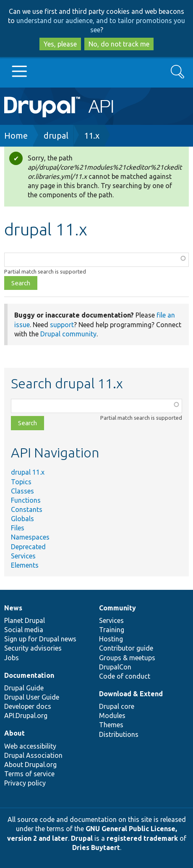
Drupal (82, 838)
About (14, 733)
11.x (92, 136)
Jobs (12, 658)
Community (117, 608)
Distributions (119, 734)
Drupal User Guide (32, 697)
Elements (25, 565)
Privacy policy (25, 783)
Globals (22, 519)
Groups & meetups (127, 658)
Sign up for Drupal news (40, 639)
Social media (24, 630)
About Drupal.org (30, 765)
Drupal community (68, 334)
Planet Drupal (25, 620)
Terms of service (29, 774)
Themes (111, 725)
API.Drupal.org (26, 716)
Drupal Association (33, 755)
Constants (27, 509)
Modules (112, 716)
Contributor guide (126, 648)
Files (18, 528)
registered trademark (142, 838)
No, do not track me (119, 44)
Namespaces (30, 537)
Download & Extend (131, 694)
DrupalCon (115, 667)
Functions (26, 500)
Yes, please (60, 44)
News (13, 608)
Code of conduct (125, 676)
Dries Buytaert (96, 847)
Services (23, 556)
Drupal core (117, 706)
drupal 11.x (28, 472)
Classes (22, 491)
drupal (56, 136)
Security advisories (33, 648)
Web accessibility (30, 746)
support (62, 325)
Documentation (29, 675)
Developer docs (28, 706)
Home (16, 136)
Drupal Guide (24, 688)
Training (112, 630)
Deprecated (28, 547)
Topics (21, 482)
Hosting (111, 639)
